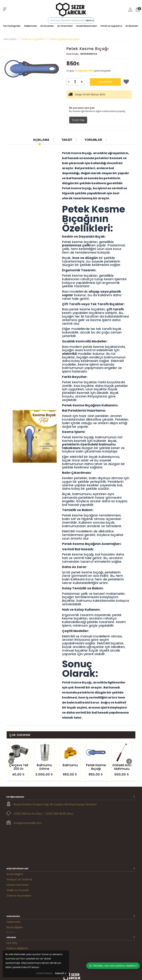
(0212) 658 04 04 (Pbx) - (29, 814)
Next (129, 761)
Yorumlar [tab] (93, 140)
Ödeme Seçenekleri (19, 860)
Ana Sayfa (10, 39)
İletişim (11, 884)
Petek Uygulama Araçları (64, 39)
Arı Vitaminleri (65, 26)
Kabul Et (61, 973)
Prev (11, 761)
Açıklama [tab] (41, 140)
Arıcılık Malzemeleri (87, 26)
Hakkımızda (30, 26)
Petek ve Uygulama (111, 26)
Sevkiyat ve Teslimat (19, 844)
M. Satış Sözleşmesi (18, 919)
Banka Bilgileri (15, 878)
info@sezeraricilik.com (28, 823)
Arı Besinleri (132, 26)
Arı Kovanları (47, 26)
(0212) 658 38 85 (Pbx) (59, 814)
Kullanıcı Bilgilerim (17, 902)
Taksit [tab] (67, 140)
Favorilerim (13, 913)
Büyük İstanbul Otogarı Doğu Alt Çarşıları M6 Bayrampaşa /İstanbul (55, 804)
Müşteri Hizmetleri (18, 849)
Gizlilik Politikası (44, 973)
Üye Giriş (12, 897)
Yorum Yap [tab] (78, 120)
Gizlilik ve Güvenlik (18, 855)
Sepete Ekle (105, 82)
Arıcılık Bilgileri (15, 838)
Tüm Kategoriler (12, 26)
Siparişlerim (14, 908)
